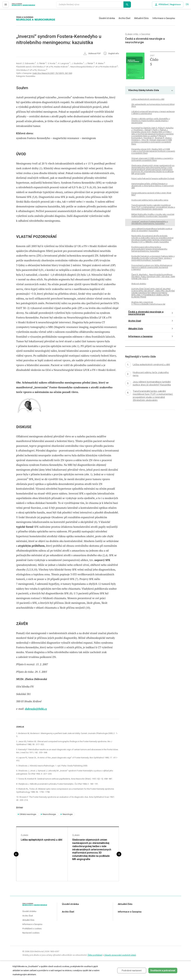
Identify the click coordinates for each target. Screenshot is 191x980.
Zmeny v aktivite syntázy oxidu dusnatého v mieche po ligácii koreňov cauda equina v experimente (151, 121)
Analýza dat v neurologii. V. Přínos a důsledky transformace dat (148, 303)
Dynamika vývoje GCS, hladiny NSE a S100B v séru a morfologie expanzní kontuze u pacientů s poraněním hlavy (153, 151)
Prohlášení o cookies (32, 929)
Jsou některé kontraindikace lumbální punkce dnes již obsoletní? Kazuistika (152, 230)
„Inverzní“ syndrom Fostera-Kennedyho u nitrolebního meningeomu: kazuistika (150, 222)
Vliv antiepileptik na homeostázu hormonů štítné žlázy (153, 105)
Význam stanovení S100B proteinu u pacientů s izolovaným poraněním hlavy (152, 159)
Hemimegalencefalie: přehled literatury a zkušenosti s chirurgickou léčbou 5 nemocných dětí (153, 186)
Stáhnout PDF (92, 54)
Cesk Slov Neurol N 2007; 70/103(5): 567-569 (52, 73)
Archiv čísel (125, 18)
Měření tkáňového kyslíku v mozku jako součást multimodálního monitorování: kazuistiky (153, 215)
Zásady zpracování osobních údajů (120, 955)
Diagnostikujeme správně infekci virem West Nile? (151, 194)
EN (187, 4)
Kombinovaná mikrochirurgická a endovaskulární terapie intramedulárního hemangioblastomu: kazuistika (149, 249)
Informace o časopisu (164, 18)
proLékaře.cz (18, 6)
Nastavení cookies (31, 933)
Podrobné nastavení (132, 971)
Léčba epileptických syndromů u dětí (42, 840)
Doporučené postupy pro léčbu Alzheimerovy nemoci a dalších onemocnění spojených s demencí (152, 267)
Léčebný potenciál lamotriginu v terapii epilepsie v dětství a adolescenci (153, 112)
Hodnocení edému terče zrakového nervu (150, 200)
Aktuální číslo (141, 18)
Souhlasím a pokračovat (163, 971)
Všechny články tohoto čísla (144, 90)
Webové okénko (139, 284)
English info (111, 54)
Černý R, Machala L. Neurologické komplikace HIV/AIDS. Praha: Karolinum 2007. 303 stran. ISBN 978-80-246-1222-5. (153, 277)
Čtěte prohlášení (95, 955)
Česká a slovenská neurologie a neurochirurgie (146, 313)
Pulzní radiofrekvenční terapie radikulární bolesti (153, 179)
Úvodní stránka (107, 18)
